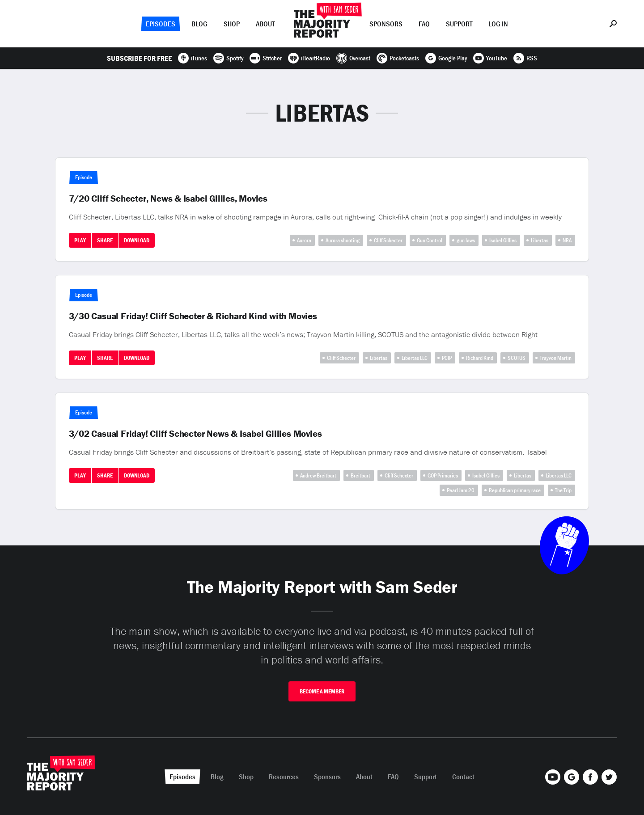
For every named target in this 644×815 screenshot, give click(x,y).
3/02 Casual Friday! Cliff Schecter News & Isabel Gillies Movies (195, 434)
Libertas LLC (415, 358)
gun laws (466, 240)
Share (105, 240)
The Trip (563, 490)
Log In (498, 24)
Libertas (540, 240)
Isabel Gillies (503, 240)
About (265, 24)
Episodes (161, 24)
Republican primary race (515, 490)
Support (459, 24)
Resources (284, 777)
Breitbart (360, 475)
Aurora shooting (343, 240)
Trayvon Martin (556, 358)
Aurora (304, 240)
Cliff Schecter (388, 240)
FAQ (424, 24)
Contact (463, 777)
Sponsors (386, 24)
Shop (232, 24)
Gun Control (430, 240)
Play (80, 240)
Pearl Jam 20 (461, 490)
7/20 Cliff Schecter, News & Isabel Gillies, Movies (168, 198)
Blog (199, 24)
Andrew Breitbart (318, 475)
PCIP (447, 358)
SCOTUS (517, 358)
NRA (567, 240)
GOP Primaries (443, 475)
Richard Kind (480, 358)
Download (137, 240)
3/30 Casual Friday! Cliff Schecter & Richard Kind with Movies (193, 316)
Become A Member (322, 691)
